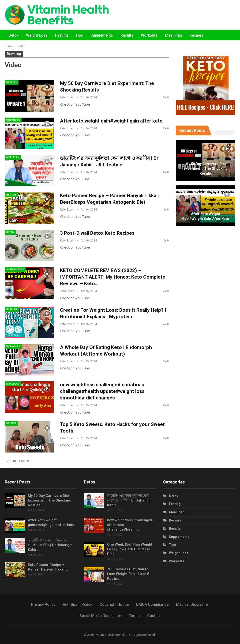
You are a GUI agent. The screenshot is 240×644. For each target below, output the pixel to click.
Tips (79, 35)
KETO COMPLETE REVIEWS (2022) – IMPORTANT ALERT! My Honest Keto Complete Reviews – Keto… (113, 277)
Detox (13, 35)
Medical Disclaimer (193, 604)
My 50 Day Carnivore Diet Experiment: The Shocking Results (206, 169)
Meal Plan (173, 35)
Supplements (102, 35)
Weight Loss (37, 35)
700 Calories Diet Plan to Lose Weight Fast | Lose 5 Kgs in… (128, 574)
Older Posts (18, 461)
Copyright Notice (114, 604)
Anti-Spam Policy (77, 604)
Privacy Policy (43, 604)
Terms (134, 616)
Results (127, 35)
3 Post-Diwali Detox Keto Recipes (97, 233)
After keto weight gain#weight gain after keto (111, 121)
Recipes (196, 35)
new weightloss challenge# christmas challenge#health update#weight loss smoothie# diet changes (102, 391)
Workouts (149, 35)
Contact (154, 616)
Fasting (62, 35)
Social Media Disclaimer (100, 616)
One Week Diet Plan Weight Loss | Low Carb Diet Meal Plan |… (130, 549)
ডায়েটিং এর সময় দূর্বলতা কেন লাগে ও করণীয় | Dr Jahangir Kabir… (50, 545)
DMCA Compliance (152, 604)
